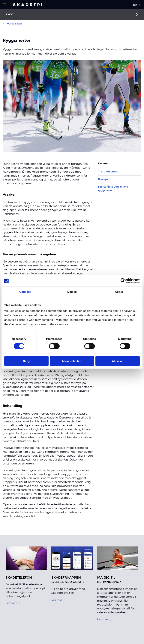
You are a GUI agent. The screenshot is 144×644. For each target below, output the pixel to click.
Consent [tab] (25, 292)
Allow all (118, 361)
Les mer (13, 603)
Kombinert (12, 24)
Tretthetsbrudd (108, 172)
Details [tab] (72, 292)
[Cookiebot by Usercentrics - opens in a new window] (123, 281)
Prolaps (103, 179)
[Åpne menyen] (5, 5)
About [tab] (119, 292)
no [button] (135, 5)
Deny (26, 361)
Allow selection (72, 361)
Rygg (9, 14)
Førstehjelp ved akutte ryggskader (113, 189)
